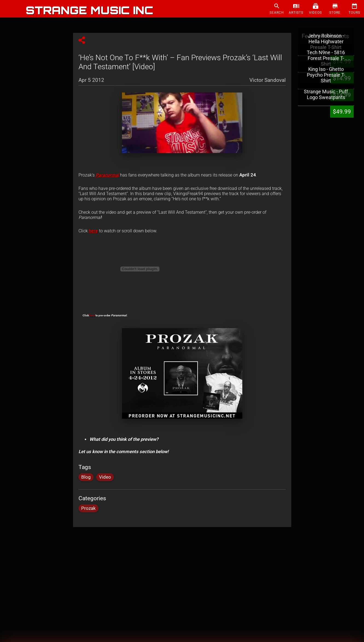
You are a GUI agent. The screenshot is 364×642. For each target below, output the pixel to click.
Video (105, 477)
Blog (86, 477)
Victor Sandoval (268, 80)
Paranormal (107, 175)
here (93, 231)
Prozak (88, 508)
